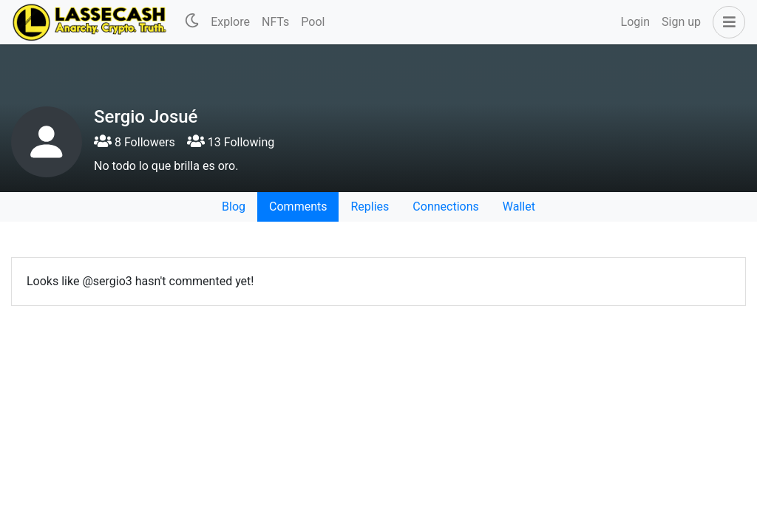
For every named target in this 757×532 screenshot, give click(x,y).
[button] (726, 22)
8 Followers (135, 142)
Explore (230, 22)
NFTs (275, 22)
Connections (445, 207)
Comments (298, 207)
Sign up (681, 22)
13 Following (231, 142)
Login (635, 22)
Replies (370, 207)
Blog (234, 207)
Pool (313, 22)
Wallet (519, 207)
